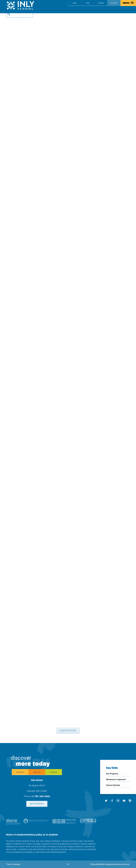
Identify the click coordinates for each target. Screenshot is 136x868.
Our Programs (112, 774)
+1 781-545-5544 (41, 796)
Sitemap (17, 864)
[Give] (75, 3)
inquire (101, 3)
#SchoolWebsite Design (100, 864)
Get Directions (37, 804)
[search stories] (19, 14)
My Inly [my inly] (114, 3)
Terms (9, 864)
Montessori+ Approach (116, 779)
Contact (20, 772)
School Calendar (113, 785)
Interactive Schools (121, 864)
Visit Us (37, 772)
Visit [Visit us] (88, 3)
